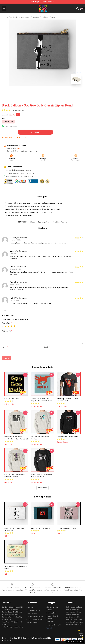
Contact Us (50, 622)
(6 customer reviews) (19, 110)
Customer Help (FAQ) (54, 625)
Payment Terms (52, 613)
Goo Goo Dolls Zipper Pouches (44, 17)
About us (30, 607)
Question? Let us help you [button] (75, 641)
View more (43, 488)
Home (4, 17)
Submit (6, 358)
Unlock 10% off (81, 634)
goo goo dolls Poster (12, 399)
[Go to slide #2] (48, 91)
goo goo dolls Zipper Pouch (40, 528)
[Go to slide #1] (37, 91)
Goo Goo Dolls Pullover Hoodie (67, 437)
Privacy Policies (32, 613)
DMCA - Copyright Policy (35, 616)
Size (3, 118)
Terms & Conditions (33, 610)
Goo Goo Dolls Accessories (19, 17)
